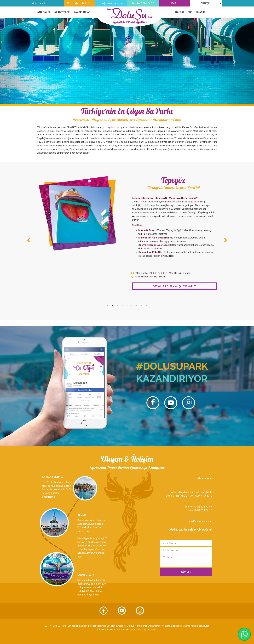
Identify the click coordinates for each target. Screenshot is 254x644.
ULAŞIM (201, 12)
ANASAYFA (44, 12)
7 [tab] (137, 306)
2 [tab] (112, 306)
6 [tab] (132, 306)
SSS (190, 12)
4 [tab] (122, 306)
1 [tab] (108, 306)
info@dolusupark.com (111, 3)
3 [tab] (117, 306)
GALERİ (179, 12)
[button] (19, 61)
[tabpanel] (127, 232)
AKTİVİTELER (62, 12)
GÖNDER (186, 572)
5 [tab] (127, 306)
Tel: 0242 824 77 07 (143, 3)
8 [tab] (142, 306)
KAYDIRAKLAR (82, 12)
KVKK (174, 3)
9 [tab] (146, 306)
